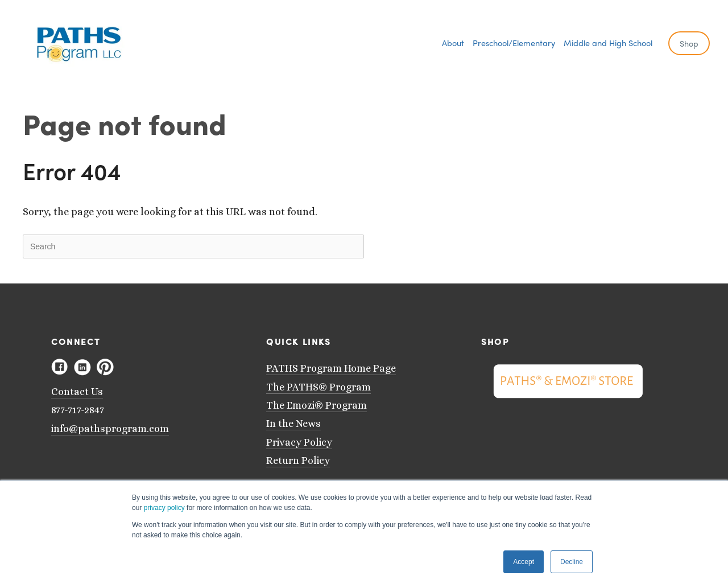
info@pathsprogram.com (110, 429)
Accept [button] (524, 562)
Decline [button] (572, 562)
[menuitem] (453, 42)
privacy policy (164, 508)
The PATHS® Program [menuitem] (318, 387)
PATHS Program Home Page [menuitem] (331, 368)
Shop (689, 43)
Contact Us (77, 392)
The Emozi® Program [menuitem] (317, 405)
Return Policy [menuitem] (298, 460)
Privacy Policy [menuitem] (299, 442)
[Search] (193, 246)
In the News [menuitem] (293, 423)
